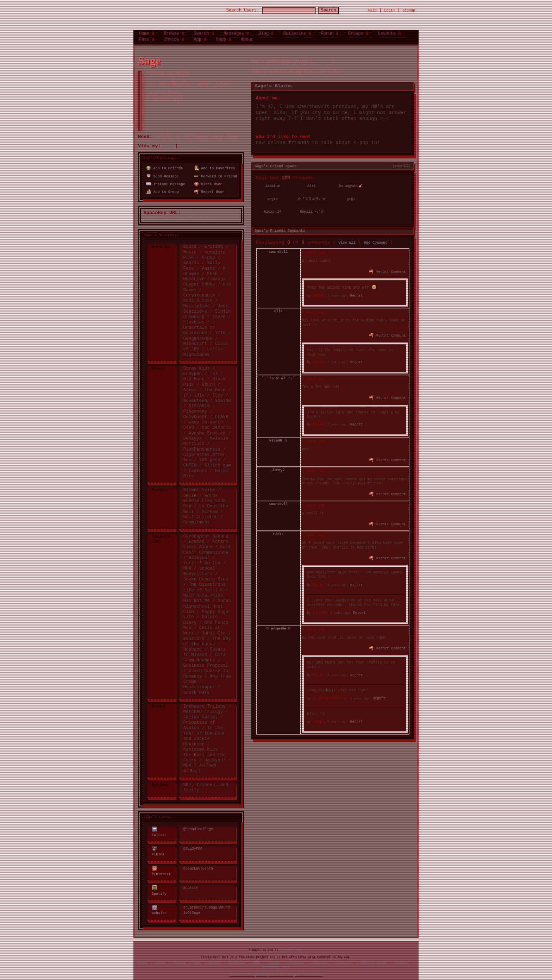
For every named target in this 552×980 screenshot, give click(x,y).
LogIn (389, 8)
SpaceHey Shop (276, 961)
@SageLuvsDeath (198, 861)
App (197, 36)
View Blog (322, 56)
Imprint (320, 957)
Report (357, 290)
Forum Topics (193, 142)
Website (159, 902)
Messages (234, 31)
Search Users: (237, 8)
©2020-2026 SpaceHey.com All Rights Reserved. (276, 969)
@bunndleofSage (198, 823)
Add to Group (162, 185)
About (247, 36)
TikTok (158, 845)
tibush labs (291, 944)
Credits (237, 957)
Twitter (159, 825)
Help (372, 8)
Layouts (387, 31)
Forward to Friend (216, 170)
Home (144, 31)
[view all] (402, 161)
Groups (356, 31)
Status (402, 957)
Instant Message (166, 178)
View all (347, 237)
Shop (221, 36)
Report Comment (388, 265)
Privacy (296, 957)
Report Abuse (374, 957)
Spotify (159, 883)
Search (335, 8)
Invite (171, 36)
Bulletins (295, 31)
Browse (171, 31)
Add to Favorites (215, 163)
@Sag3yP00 (193, 842)
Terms (274, 957)
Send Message (162, 170)
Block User (208, 178)
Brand (215, 957)
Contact (344, 957)
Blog (264, 31)
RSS (256, 957)
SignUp (409, 8)
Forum (327, 31)
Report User (209, 185)
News (161, 957)
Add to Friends (165, 163)
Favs (144, 36)
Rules (179, 957)
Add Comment (376, 237)
